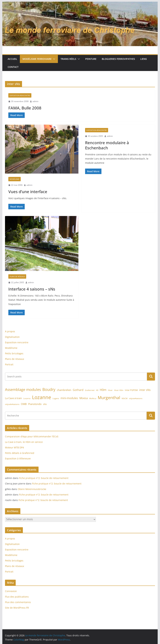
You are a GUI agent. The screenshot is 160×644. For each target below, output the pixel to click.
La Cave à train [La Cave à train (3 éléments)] (13, 398)
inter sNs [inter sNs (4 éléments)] (145, 390)
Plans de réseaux (17, 276)
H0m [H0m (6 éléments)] (103, 390)
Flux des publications (17, 597)
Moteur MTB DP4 (14, 447)
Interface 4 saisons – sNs (32, 289)
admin (35, 101)
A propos (10, 331)
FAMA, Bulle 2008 (25, 108)
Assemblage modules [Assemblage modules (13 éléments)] (23, 389)
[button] (53, 59)
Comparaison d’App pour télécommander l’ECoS (32, 436)
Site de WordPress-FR (17, 608)
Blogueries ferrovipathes (118, 59)
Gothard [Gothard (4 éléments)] (78, 390)
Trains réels (68, 59)
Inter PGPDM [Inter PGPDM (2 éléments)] (131, 390)
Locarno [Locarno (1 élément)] (27, 398)
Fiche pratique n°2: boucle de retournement (44, 478)
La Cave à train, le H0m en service (24, 442)
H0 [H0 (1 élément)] (97, 390)
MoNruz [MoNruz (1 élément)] (93, 398)
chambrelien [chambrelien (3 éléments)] (64, 390)
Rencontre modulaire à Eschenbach (107, 145)
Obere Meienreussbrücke (32, 489)
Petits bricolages (14, 353)
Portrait (9, 364)
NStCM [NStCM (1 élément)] (125, 398)
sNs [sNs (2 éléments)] (45, 404)
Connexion (11, 591)
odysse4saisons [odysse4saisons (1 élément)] (136, 398)
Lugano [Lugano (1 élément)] (56, 398)
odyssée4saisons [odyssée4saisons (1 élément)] (12, 404)
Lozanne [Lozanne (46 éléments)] (42, 397)
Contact (13, 67)
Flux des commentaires (18, 602)
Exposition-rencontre (20, 95)
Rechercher (151, 377)
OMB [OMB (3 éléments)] (24, 404)
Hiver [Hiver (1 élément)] (110, 390)
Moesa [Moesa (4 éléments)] (84, 398)
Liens (144, 59)
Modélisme (15, 179)
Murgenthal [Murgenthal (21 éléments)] (109, 397)
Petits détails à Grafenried (20, 453)
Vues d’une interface (28, 192)
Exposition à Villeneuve (18, 458)
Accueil (12, 59)
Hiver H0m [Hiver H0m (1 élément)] (119, 390)
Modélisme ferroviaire (37, 59)
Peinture (91, 59)
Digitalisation (12, 337)
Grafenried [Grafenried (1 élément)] (90, 390)
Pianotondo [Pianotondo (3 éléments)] (35, 404)
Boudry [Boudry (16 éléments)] (49, 389)
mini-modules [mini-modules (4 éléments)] (69, 398)
